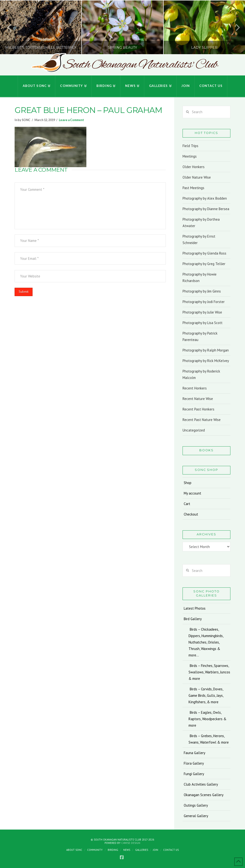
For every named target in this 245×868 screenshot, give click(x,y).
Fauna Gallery (195, 753)
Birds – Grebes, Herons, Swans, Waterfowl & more (209, 739)
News (127, 850)
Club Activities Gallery (201, 784)
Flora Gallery (194, 763)
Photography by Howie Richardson (200, 277)
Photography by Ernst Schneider (199, 240)
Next (235, 27)
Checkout (191, 514)
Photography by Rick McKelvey (206, 361)
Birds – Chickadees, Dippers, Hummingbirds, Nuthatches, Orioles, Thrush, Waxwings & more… (206, 642)
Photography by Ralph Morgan (206, 350)
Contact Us (171, 850)
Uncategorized (194, 430)
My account (192, 493)
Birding (113, 850)
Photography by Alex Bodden (205, 198)
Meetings (190, 156)
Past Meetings (193, 188)
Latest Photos (195, 608)
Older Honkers (194, 167)
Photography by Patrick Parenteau (200, 336)
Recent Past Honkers (198, 409)
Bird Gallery (193, 619)
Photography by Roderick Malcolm (201, 374)
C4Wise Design (131, 843)
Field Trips (190, 146)
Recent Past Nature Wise (202, 420)
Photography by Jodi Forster (204, 302)
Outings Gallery (196, 805)
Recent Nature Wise (198, 399)
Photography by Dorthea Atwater (201, 223)
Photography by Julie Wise (202, 312)
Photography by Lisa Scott (203, 323)
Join (156, 850)
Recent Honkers (195, 388)
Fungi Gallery (194, 774)
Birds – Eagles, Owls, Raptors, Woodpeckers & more (207, 719)
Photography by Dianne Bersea (206, 209)
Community (95, 850)
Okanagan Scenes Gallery (204, 795)
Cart (187, 504)
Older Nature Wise (197, 177)
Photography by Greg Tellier (204, 264)
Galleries (142, 850)
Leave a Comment (71, 120)
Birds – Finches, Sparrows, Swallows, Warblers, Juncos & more (209, 672)
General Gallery (196, 816)
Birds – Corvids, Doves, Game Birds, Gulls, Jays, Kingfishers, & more (206, 695)
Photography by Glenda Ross (204, 253)
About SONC (74, 850)
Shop (188, 483)
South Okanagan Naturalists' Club (140, 65)
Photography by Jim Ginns (202, 291)
